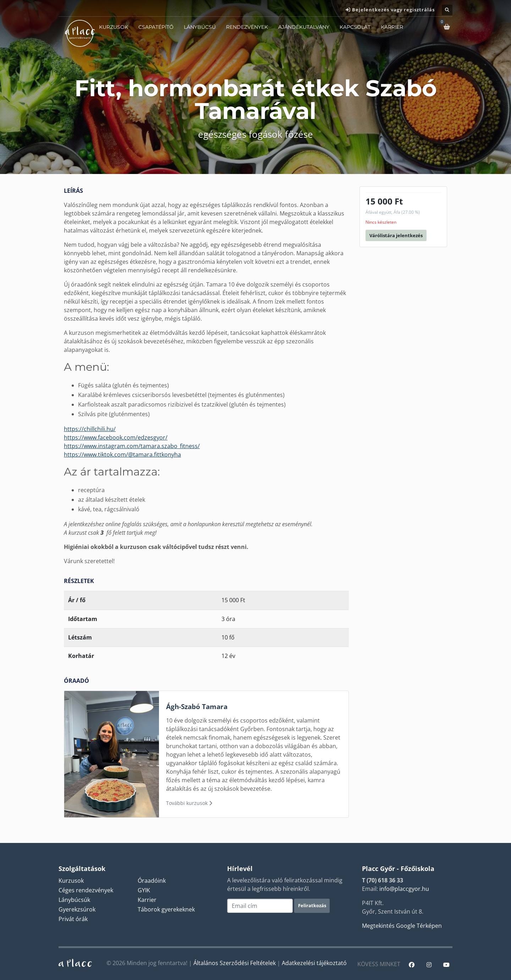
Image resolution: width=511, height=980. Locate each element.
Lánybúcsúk (74, 900)
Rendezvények (247, 27)
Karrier (392, 27)
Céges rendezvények (86, 890)
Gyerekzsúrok (77, 909)
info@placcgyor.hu (404, 889)
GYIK (144, 890)
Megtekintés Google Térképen (402, 926)
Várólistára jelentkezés (396, 235)
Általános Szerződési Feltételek (235, 963)
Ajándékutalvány (304, 27)
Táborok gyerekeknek (166, 909)
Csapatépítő (156, 27)
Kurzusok (114, 27)
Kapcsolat (355, 27)
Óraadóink (152, 881)
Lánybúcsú (200, 27)
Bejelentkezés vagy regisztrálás (393, 10)
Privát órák (73, 919)
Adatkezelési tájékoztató (314, 963)
